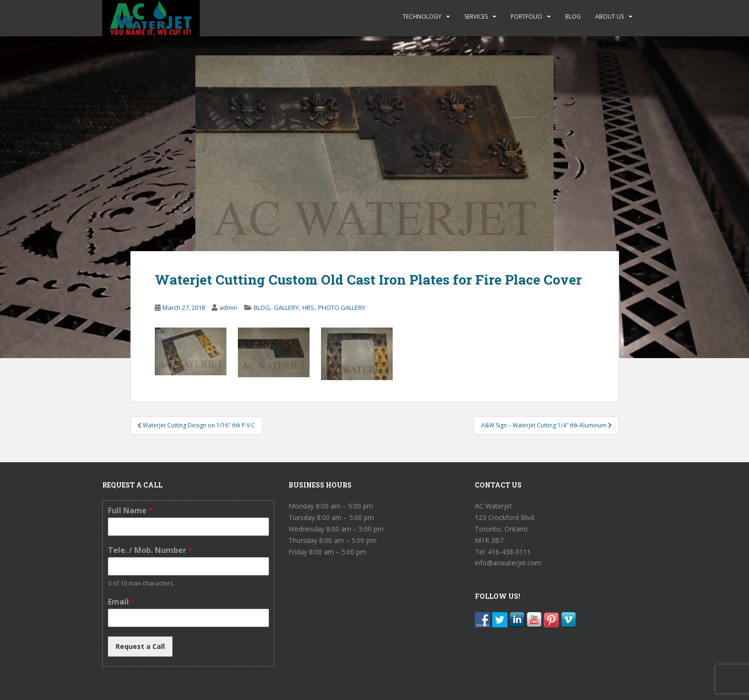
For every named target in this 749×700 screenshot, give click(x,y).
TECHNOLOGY (422, 16)
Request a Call (140, 646)
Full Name (130, 511)
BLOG (573, 16)
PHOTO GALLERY (342, 308)
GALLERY (286, 308)
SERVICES (476, 16)
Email (122, 602)
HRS (308, 308)
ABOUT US (610, 16)
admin (228, 308)
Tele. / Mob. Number (150, 550)
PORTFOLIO (526, 16)
